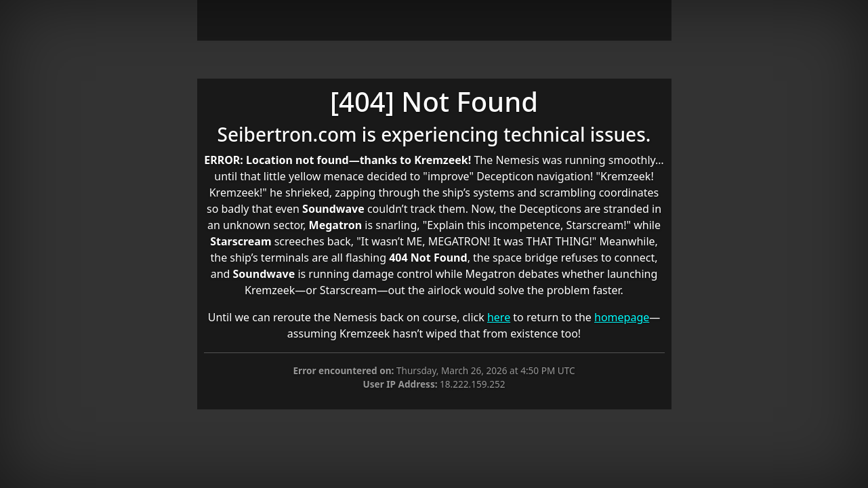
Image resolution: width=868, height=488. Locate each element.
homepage (622, 317)
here (499, 317)
